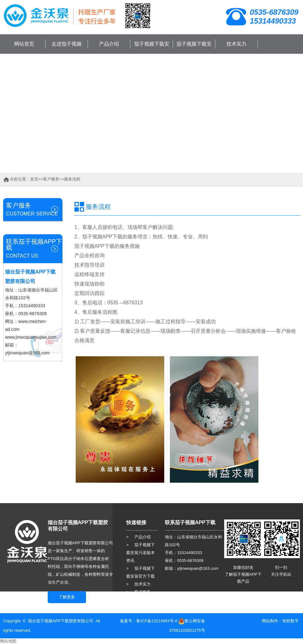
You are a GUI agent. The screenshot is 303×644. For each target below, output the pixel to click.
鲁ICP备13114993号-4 (157, 621)
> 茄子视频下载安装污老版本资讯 (141, 553)
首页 (34, 179)
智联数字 (290, 621)
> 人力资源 (138, 600)
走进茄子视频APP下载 (67, 51)
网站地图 (8, 641)
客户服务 (51, 179)
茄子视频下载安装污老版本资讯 (152, 51)
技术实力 (236, 44)
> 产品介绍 (138, 537)
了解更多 (67, 597)
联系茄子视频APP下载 (279, 65)
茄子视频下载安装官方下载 (194, 51)
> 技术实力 (138, 584)
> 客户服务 (138, 592)
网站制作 (270, 621)
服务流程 (72, 179)
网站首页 (24, 44)
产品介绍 (109, 44)
